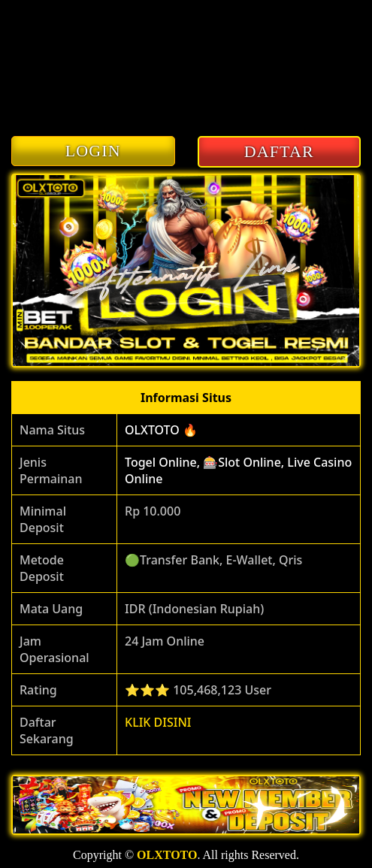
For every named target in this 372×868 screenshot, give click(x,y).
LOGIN (93, 151)
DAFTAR (279, 151)
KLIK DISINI (158, 722)
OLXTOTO (167, 855)
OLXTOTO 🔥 (161, 430)
